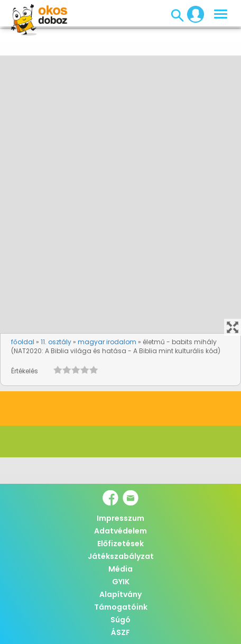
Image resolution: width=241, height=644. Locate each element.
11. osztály (56, 342)
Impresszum (121, 518)
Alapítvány (121, 594)
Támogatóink (121, 607)
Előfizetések (121, 544)
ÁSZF (121, 632)
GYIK (121, 582)
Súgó (121, 620)
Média (121, 569)
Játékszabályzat (121, 556)
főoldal (23, 342)
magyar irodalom (107, 342)
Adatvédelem (121, 531)
